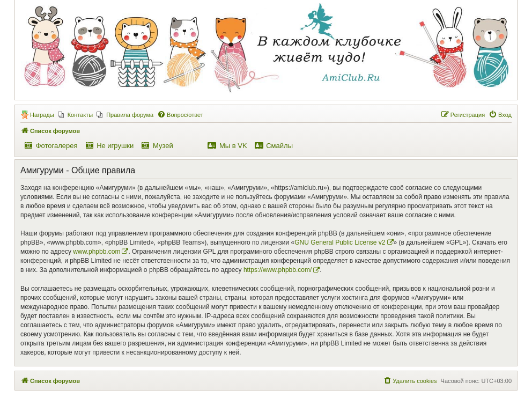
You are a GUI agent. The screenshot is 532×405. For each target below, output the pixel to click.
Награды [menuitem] (42, 115)
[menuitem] (76, 115)
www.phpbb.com (97, 252)
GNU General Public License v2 (340, 242)
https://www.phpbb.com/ (278, 270)
